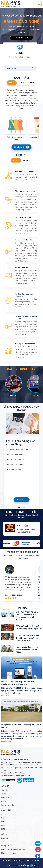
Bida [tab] (32, 83)
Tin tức (4, 794)
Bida (3, 822)
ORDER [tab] (12, 83)
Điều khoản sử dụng (8, 805)
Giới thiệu (5, 790)
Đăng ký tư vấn (21, 147)
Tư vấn (4, 842)
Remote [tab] (22, 83)
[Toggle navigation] (39, 4)
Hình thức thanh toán (9, 853)
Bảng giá (5, 838)
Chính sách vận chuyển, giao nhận (13, 849)
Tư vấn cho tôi (22, 500)
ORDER (4, 814)
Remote (4, 818)
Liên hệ (4, 801)
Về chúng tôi (22, 38)
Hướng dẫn (5, 846)
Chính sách (5, 798)
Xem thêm (22, 68)
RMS (3, 825)
